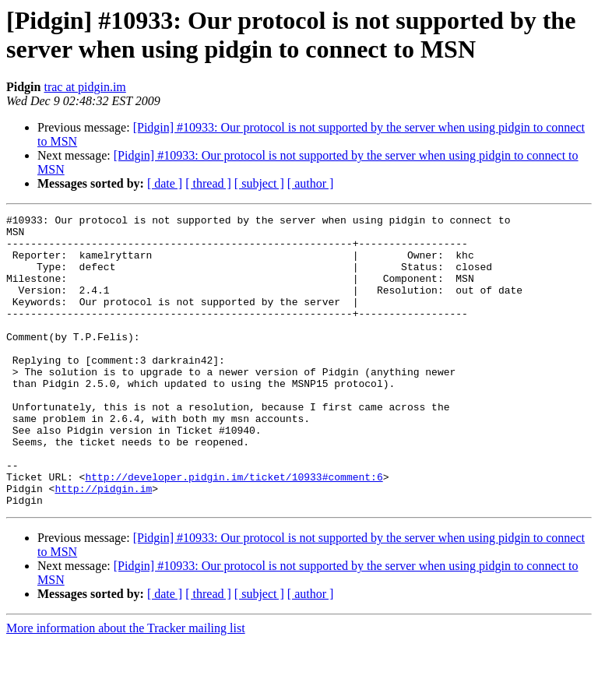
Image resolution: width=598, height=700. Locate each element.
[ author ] (311, 183)
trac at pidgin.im (84, 87)
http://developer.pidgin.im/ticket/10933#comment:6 (234, 530)
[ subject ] (259, 183)
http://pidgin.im (103, 544)
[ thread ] (208, 183)
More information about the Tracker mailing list (126, 686)
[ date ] (165, 183)
